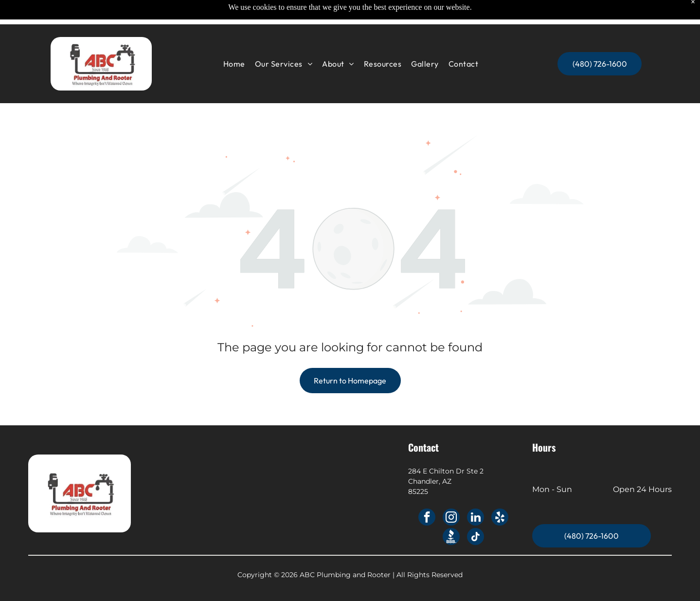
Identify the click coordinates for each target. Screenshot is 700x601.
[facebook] (427, 518)
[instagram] (451, 518)
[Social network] (451, 538)
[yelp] (500, 518)
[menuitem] (234, 41)
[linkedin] (476, 518)
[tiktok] (476, 538)
